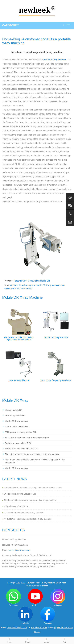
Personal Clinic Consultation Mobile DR (32, 281)
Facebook (48, 615)
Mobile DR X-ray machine (17, 468)
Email (28, 640)
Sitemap (37, 632)
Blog (16, 39)
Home (7, 39)
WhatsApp (13, 598)
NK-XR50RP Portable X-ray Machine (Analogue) (27, 438)
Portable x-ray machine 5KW (18, 443)
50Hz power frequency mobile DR (56, 380)
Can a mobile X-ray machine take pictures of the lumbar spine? (33, 488)
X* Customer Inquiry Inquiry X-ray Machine (24, 513)
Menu (46, 640)
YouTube (35, 598)
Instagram (58, 598)
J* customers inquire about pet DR (20, 494)
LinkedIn (25, 615)
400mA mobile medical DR (17, 427)
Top (65, 640)
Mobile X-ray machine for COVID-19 (21, 449)
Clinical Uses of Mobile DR (16, 506)
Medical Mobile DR (14, 410)
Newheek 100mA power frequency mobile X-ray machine (30, 500)
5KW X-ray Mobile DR (19, 380)
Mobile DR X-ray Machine (56, 337)
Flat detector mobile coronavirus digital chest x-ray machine (19, 338)
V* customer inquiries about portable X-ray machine (28, 519)
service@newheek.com (19, 550)
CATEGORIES (11, 25)
